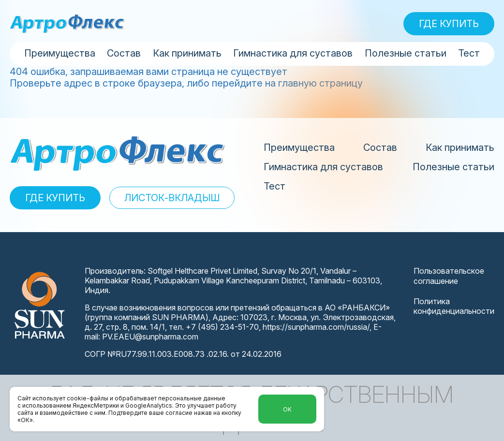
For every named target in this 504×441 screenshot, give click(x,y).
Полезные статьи (406, 53)
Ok (287, 409)
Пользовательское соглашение (449, 276)
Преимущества (60, 53)
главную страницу (320, 83)
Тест (469, 53)
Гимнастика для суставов (293, 53)
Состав (124, 53)
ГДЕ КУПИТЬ (449, 24)
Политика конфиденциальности (454, 306)
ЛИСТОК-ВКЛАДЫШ (172, 198)
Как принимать (187, 53)
